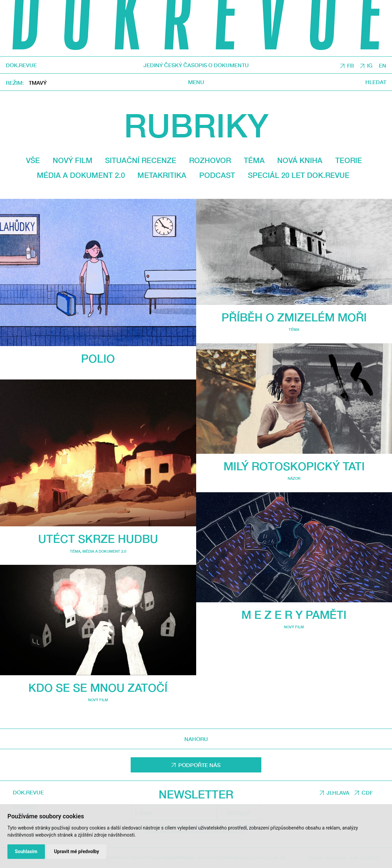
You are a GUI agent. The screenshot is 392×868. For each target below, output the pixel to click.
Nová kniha (300, 160)
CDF (367, 793)
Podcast (217, 175)
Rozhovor (210, 160)
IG (370, 65)
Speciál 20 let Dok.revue (299, 175)
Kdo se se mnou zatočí (98, 688)
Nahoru (196, 739)
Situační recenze (141, 160)
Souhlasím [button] (26, 851)
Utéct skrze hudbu (98, 539)
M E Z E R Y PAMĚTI (294, 615)
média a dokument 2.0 (81, 175)
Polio (98, 358)
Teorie (349, 160)
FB (350, 65)
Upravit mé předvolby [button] (76, 851)
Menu (196, 82)
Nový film (73, 160)
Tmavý (38, 83)
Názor (294, 478)
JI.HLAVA (338, 793)
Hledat (376, 82)
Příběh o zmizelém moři (294, 317)
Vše (33, 160)
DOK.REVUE (21, 65)
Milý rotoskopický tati (294, 466)
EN (383, 65)
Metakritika (162, 175)
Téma (254, 160)
